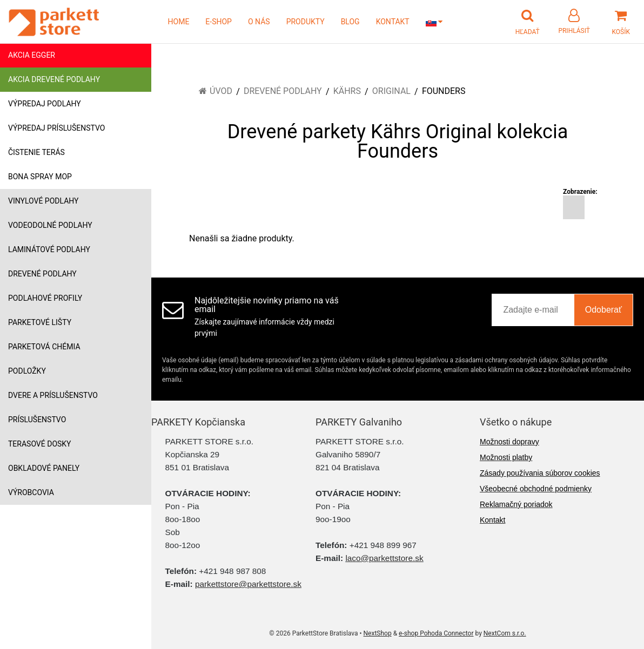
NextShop (378, 633)
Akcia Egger (32, 55)
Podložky (27, 371)
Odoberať (603, 310)
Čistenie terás (36, 152)
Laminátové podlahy (49, 249)
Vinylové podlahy (43, 201)
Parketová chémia (44, 347)
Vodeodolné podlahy (50, 225)
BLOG (350, 22)
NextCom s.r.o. (505, 633)
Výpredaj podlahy (45, 104)
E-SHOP (219, 22)
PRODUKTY (306, 22)
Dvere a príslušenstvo (53, 395)
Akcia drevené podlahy (54, 79)
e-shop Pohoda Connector (436, 633)
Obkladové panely (44, 468)
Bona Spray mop (40, 177)
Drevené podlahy (42, 274)
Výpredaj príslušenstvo (56, 128)
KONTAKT (393, 22)
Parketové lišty (40, 322)
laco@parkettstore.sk (384, 558)
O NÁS (259, 22)
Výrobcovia (31, 492)
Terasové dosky (40, 444)
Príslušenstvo (37, 420)
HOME (179, 22)
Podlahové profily (45, 298)
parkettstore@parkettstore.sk (248, 584)
